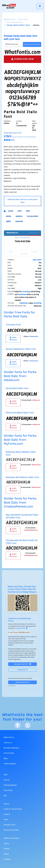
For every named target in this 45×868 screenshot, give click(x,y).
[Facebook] (18, 725)
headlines (22, 295)
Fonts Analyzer (10, 764)
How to (7, 780)
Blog (6, 758)
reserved (19, 221)
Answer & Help (22, 628)
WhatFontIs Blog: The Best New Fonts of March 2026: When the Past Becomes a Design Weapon (22, 589)
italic (28, 211)
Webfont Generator (23, 682)
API (5, 796)
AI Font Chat (9, 753)
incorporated (32, 216)
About (6, 854)
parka (11, 211)
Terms (6, 844)
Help (6, 775)
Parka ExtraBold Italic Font (20, 413)
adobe (8, 216)
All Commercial (15, 22)
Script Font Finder (11, 830)
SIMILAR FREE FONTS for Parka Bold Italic (23, 201)
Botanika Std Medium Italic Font (22, 477)
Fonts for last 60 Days (13, 809)
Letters (7, 814)
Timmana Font (13, 325)
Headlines (23, 303)
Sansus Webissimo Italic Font (21, 349)
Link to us (8, 743)
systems (19, 216)
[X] (28, 725)
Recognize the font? (23, 664)
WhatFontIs (10, 20)
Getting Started (10, 785)
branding (26, 292)
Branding (38, 303)
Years (6, 820)
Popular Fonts (9, 825)
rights (8, 221)
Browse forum (23, 670)
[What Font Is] (9, 6)
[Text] (13, 44)
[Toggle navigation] (40, 6)
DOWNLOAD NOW (22, 59)
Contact (7, 859)
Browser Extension (11, 748)
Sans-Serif (37, 260)
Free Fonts (8, 790)
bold (19, 211)
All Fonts (23, 20)
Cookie (7, 849)
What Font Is (9, 737)
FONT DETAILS (13, 339)
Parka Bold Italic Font (17, 388)
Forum (6, 804)
